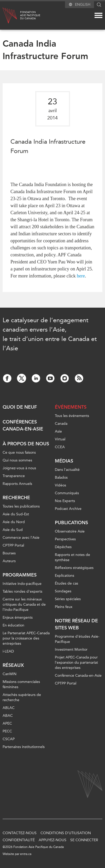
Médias (64, 461)
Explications (65, 576)
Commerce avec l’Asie (21, 538)
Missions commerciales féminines (21, 684)
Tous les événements (72, 416)
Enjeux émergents (18, 617)
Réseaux (13, 665)
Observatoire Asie (70, 531)
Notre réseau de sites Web (76, 624)
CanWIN (10, 674)
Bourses (9, 553)
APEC (7, 723)
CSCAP (9, 739)
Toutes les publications (21, 506)
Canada (61, 424)
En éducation (13, 625)
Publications (71, 523)
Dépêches (63, 547)
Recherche (16, 498)
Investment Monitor (71, 650)
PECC (7, 731)
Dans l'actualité (67, 470)
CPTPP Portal (13, 545)
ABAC (8, 716)
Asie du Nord (14, 522)
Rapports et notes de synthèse (72, 557)
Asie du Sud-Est (16, 514)
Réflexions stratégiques (74, 568)
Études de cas (66, 583)
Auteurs (9, 561)
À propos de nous (26, 444)
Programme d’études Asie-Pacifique (77, 639)
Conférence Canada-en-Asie (78, 676)
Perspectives (65, 539)
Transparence (14, 476)
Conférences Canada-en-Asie (23, 425)
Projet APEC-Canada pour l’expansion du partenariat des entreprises (76, 663)
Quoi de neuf (20, 407)
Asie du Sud (13, 530)
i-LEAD (8, 651)
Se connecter (84, 840)
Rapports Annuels (17, 484)
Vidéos (60, 485)
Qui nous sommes (17, 460)
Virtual (60, 439)
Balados (61, 477)
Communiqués (67, 493)
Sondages (63, 591)
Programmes (20, 575)
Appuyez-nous (52, 840)
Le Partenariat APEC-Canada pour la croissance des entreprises (26, 638)
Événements (71, 407)
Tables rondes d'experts (22, 591)
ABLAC (9, 708)
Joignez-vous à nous (19, 468)
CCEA (60, 447)
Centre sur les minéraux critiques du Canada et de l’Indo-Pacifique (24, 604)
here (81, 276)
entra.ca (26, 854)
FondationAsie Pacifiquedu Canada (30, 15)
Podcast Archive (68, 509)
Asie (58, 431)
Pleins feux (64, 607)
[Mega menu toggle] (98, 15)
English (83, 5)
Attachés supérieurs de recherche (22, 697)
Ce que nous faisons (19, 452)
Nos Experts (65, 501)
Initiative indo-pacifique (22, 584)
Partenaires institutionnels (24, 747)
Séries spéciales (68, 599)
